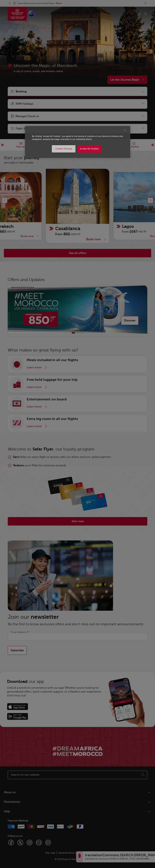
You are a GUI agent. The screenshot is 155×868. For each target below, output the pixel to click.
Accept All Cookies (89, 149)
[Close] (125, 130)
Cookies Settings (64, 149)
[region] (78, 142)
